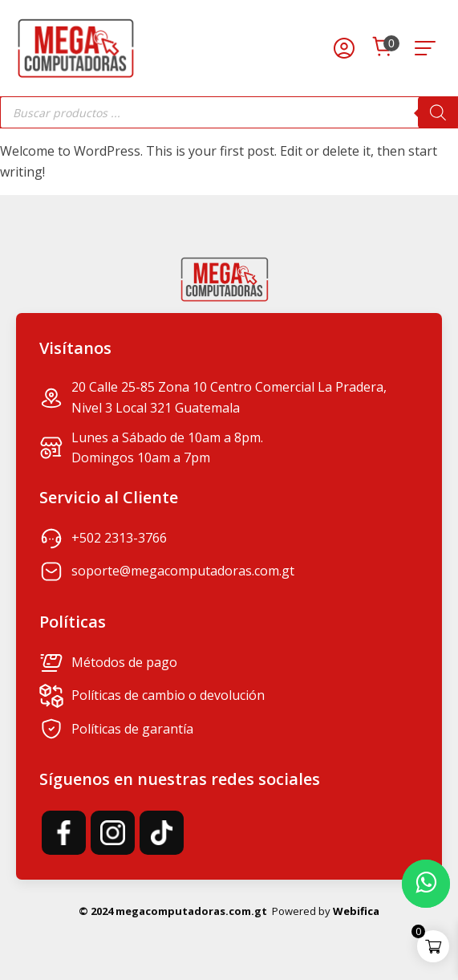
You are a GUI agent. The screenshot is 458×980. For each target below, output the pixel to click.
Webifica (356, 911)
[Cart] (383, 48)
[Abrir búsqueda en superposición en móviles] (229, 112)
